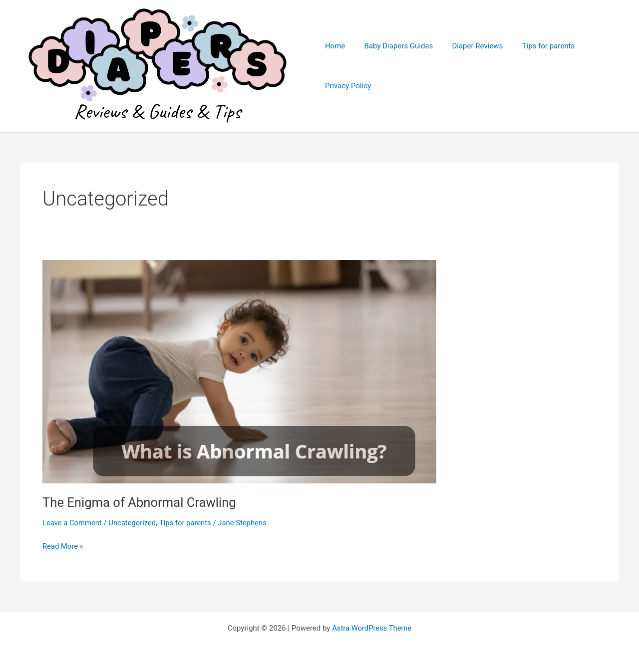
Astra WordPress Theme (372, 628)
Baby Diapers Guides (394, 46)
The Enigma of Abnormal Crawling (141, 503)
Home (335, 46)
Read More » (63, 547)
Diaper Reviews (469, 46)
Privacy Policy (348, 86)
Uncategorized (133, 524)
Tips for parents (536, 46)
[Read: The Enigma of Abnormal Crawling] (239, 372)
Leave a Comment (73, 524)
